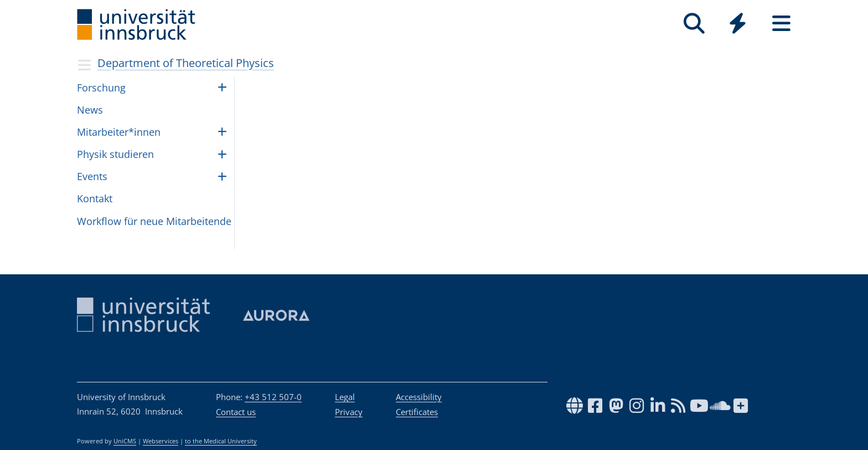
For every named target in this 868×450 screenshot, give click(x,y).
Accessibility (419, 397)
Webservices (161, 441)
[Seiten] (781, 24)
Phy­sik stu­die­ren (115, 154)
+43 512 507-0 (273, 397)
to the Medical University (221, 441)
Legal (345, 397)
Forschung (101, 88)
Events (92, 176)
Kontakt (95, 198)
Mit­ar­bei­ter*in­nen (119, 132)
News (90, 110)
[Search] (694, 24)
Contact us (236, 412)
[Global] (738, 25)
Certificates (417, 412)
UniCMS (125, 441)
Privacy (349, 412)
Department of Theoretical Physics (186, 63)
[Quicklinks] (738, 24)
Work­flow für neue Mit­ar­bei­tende (154, 221)
